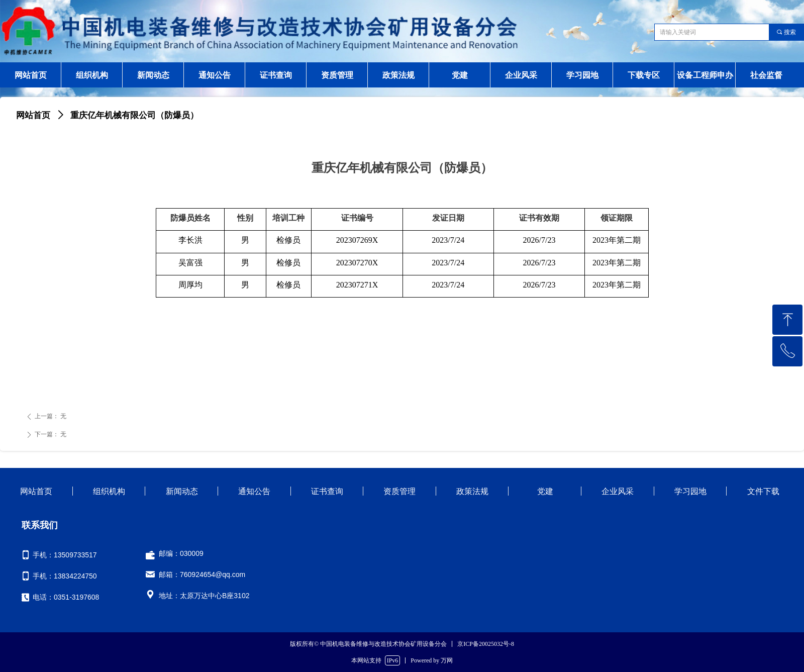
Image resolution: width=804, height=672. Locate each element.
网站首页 (33, 115)
